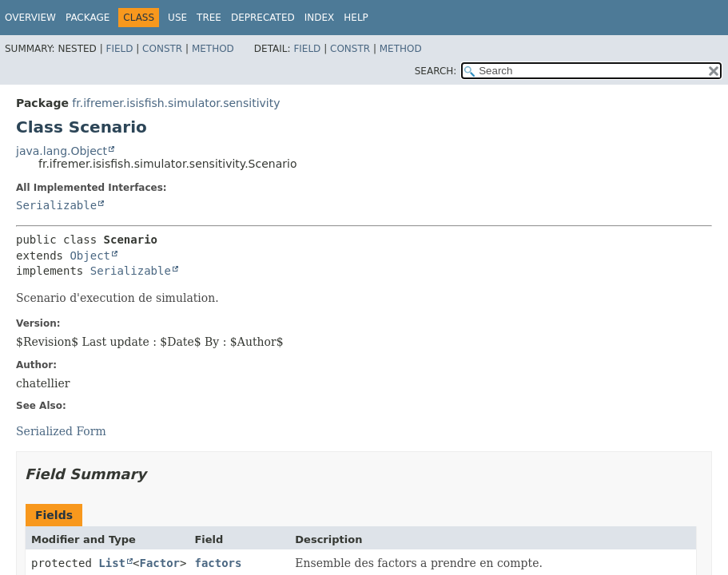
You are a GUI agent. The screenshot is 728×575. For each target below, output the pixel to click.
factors (218, 563)
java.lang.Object (62, 151)
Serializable (56, 205)
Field (119, 49)
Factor (159, 563)
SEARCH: (436, 71)
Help (356, 18)
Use (177, 18)
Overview (30, 18)
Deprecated (263, 18)
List (112, 563)
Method (213, 49)
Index (320, 18)
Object (90, 256)
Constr (162, 49)
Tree (209, 18)
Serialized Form (61, 431)
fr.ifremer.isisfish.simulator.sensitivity (176, 103)
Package (88, 18)
